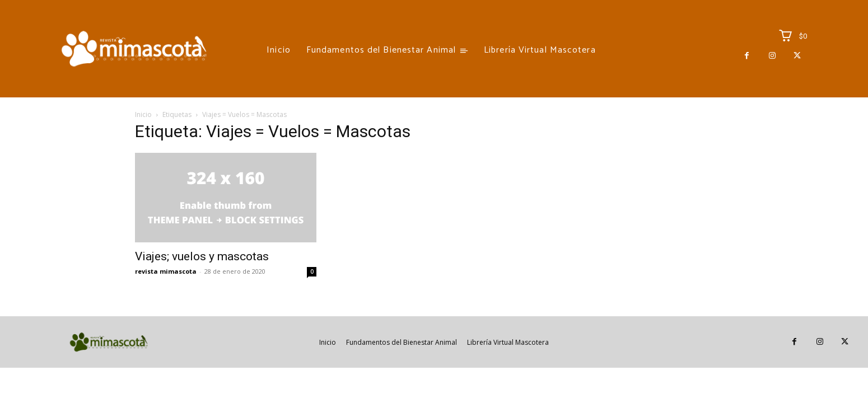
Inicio (143, 114)
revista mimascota (166, 271)
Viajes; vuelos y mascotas (202, 256)
